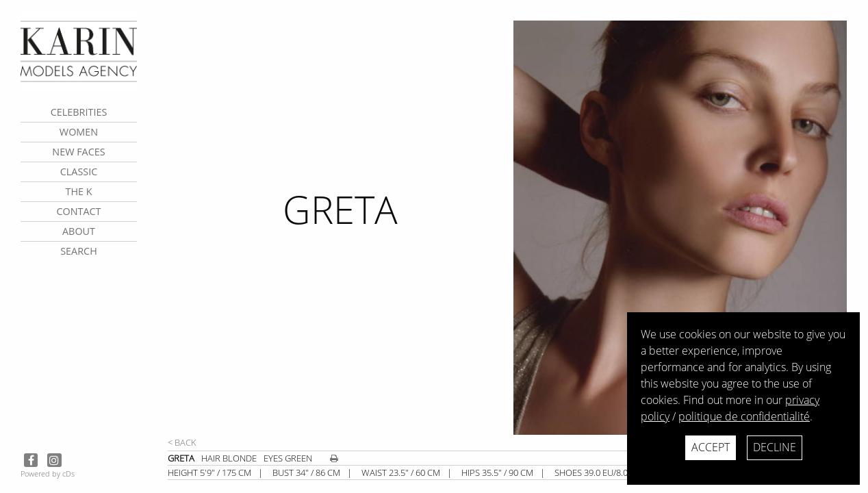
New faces (78, 152)
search (79, 251)
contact (78, 211)
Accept (711, 447)
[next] (685, 228)
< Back (182, 442)
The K (78, 191)
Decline (775, 447)
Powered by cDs (48, 473)
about (79, 231)
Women (79, 132)
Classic (79, 172)
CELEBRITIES (79, 112)
